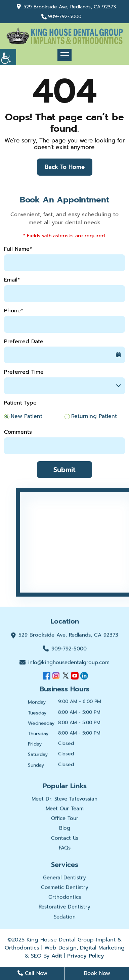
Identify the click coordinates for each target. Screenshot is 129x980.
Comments (18, 432)
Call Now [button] (32, 973)
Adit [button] (57, 956)
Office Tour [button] (65, 819)
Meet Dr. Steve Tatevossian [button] (64, 800)
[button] (8, 57)
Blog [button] (65, 829)
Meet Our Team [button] (65, 809)
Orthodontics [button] (65, 898)
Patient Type (20, 403)
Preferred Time (24, 372)
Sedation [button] (65, 918)
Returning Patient (94, 416)
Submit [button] (64, 470)
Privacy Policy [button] (86, 956)
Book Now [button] (97, 973)
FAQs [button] (65, 849)
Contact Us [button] (65, 839)
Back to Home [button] (65, 167)
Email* (12, 280)
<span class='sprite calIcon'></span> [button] (118, 355)
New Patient (27, 416)
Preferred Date (24, 342)
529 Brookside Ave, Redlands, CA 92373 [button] (70, 7)
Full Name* (18, 249)
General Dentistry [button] (64, 878)
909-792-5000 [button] (65, 17)
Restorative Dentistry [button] (64, 908)
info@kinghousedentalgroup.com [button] (64, 663)
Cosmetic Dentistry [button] (65, 888)
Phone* (14, 311)
